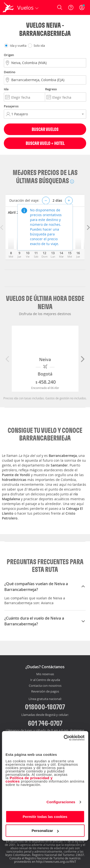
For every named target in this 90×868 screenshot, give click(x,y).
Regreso (51, 89)
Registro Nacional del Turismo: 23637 (58, 855)
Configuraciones (61, 802)
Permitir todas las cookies (45, 817)
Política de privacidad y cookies (29, 780)
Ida (6, 89)
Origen (9, 55)
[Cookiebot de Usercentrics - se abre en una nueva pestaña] (64, 738)
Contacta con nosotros (45, 686)
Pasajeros (11, 106)
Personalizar (45, 831)
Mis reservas (45, 674)
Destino (10, 72)
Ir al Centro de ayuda (45, 680)
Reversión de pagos (45, 692)
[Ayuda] (71, 7)
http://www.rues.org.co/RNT (56, 862)
